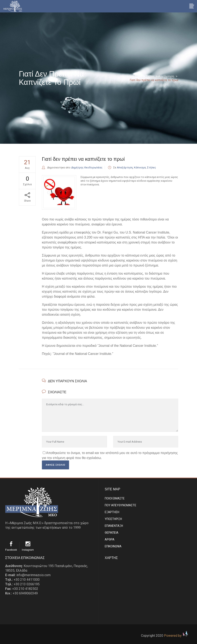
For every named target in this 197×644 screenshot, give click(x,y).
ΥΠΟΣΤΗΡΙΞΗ (113, 519)
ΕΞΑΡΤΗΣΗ (112, 512)
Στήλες (150, 76)
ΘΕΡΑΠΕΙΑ (112, 533)
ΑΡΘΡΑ (110, 539)
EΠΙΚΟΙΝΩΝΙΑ (113, 546)
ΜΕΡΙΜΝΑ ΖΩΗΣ (131, 76)
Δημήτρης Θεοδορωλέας (87, 167)
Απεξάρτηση (166, 76)
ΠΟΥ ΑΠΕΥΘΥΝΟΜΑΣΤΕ (120, 505)
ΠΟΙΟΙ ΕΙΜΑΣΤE (115, 498)
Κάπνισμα (140, 167)
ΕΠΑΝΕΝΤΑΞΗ (114, 526)
